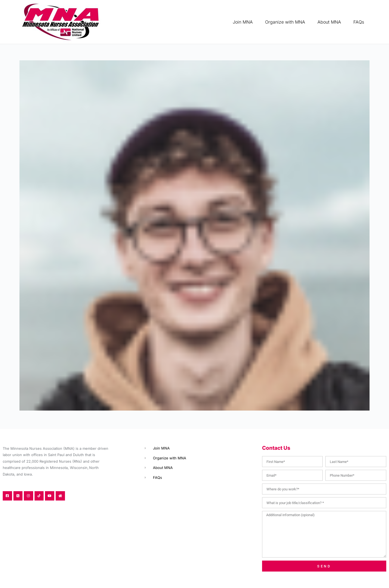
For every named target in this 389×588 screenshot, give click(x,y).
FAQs (359, 22)
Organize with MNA (285, 22)
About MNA (329, 22)
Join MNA (243, 22)
